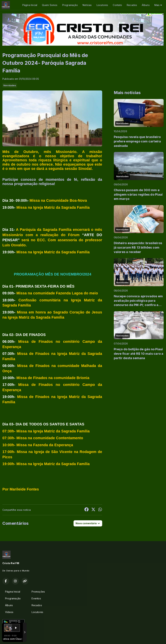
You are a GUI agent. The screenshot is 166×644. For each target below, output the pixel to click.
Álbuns (146, 5)
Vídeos (9, 612)
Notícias (87, 5)
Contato (117, 5)
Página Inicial (30, 5)
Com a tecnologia (14, 638)
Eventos (36, 598)
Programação (70, 5)
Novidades (10, 85)
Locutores (102, 5)
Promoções (38, 592)
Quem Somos (50, 5)
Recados (132, 5)
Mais (158, 5)
